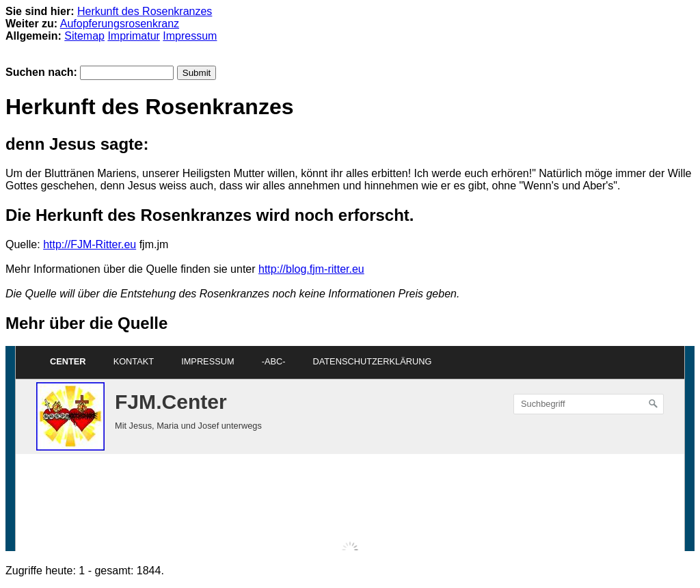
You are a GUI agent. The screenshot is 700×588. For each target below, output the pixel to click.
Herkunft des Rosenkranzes (145, 11)
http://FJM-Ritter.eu (90, 244)
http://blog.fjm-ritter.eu (311, 269)
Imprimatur (133, 36)
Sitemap (84, 36)
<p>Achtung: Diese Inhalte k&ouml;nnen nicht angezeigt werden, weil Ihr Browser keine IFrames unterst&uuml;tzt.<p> (350, 449)
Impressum (190, 36)
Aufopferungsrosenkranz (120, 24)
